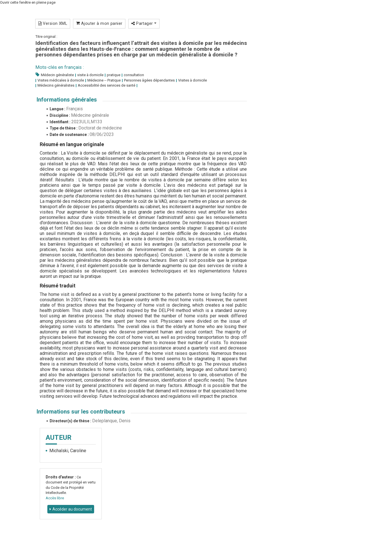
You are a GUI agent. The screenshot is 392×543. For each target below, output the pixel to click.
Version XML (53, 23)
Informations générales (67, 100)
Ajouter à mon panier (99, 23)
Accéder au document (72, 509)
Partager (144, 23)
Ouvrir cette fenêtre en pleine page (28, 2)
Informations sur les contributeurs (81, 412)
